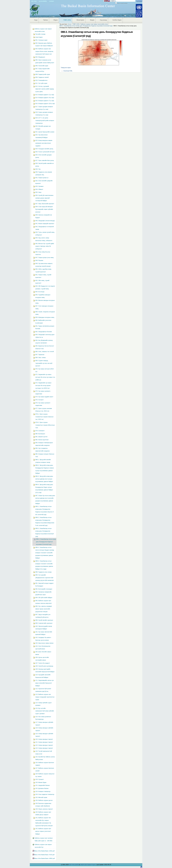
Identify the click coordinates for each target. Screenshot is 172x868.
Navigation (31, 26)
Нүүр (36, 20)
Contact (51, 1)
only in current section (122, 3)
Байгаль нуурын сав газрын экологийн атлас (94, 24)
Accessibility (43, 1)
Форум (92, 20)
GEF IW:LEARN (74, 865)
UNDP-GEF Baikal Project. (88, 865)
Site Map (34, 1)
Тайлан (45, 20)
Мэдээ (56, 20)
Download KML (68, 71)
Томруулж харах (66, 68)
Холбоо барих (117, 20)
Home (70, 24)
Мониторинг (80, 20)
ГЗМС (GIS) (67, 20)
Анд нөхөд (103, 20)
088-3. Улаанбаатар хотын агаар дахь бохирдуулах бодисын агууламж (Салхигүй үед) (86, 26)
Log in (113, 1)
